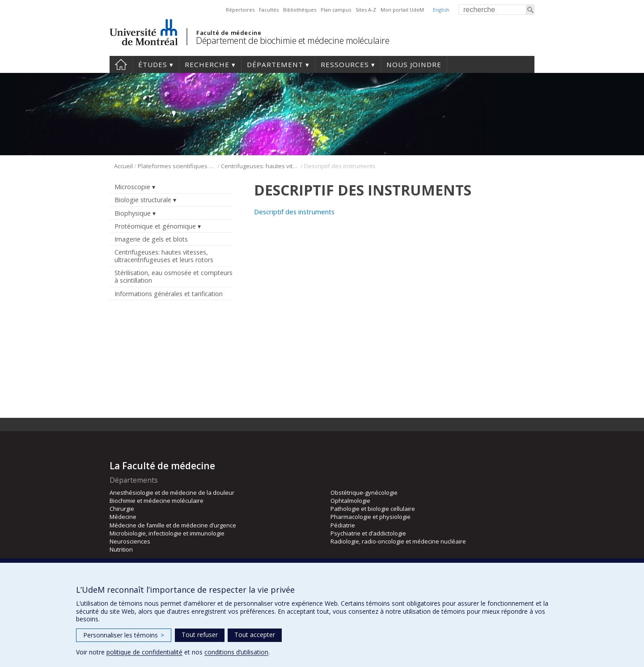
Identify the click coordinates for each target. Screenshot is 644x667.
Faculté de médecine (229, 33)
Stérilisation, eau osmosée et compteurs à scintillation (174, 276)
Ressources (345, 64)
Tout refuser (200, 635)
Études (153, 64)
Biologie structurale (143, 200)
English (441, 10)
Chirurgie (122, 509)
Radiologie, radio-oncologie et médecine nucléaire (398, 541)
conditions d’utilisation (236, 652)
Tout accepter (255, 635)
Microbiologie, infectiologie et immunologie (167, 533)
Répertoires (240, 10)
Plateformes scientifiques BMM (177, 166)
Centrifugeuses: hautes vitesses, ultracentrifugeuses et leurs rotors (260, 166)
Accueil (121, 64)
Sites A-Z (366, 10)
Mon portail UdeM (402, 10)
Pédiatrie (343, 525)
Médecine (123, 517)
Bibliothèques (300, 10)
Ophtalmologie (350, 501)
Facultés (269, 10)
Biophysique (133, 213)
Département (275, 64)
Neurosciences (130, 541)
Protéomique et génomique (155, 226)
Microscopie (132, 187)
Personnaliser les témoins (124, 635)
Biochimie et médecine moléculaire (157, 501)
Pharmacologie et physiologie (371, 517)
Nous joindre (414, 64)
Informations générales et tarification (169, 294)
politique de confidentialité (144, 652)
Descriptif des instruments (294, 212)
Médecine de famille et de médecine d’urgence (173, 525)
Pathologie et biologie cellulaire (373, 509)
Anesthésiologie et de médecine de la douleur (172, 493)
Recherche (207, 64)
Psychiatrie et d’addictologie (368, 533)
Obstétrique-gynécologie (364, 493)
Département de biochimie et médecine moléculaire (292, 40)
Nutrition (121, 549)
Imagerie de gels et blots (151, 239)
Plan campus (336, 10)
